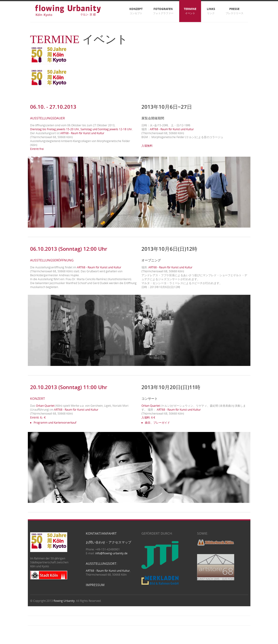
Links (211, 11)
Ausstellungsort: (102, 563)
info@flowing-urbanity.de (111, 553)
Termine (190, 11)
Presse (235, 11)
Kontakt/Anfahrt (101, 533)
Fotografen (163, 11)
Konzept (136, 11)
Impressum (95, 585)
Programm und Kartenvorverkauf (55, 423)
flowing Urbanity (64, 601)
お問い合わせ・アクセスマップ (109, 542)
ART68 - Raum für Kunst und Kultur (99, 267)
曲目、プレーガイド (157, 423)
